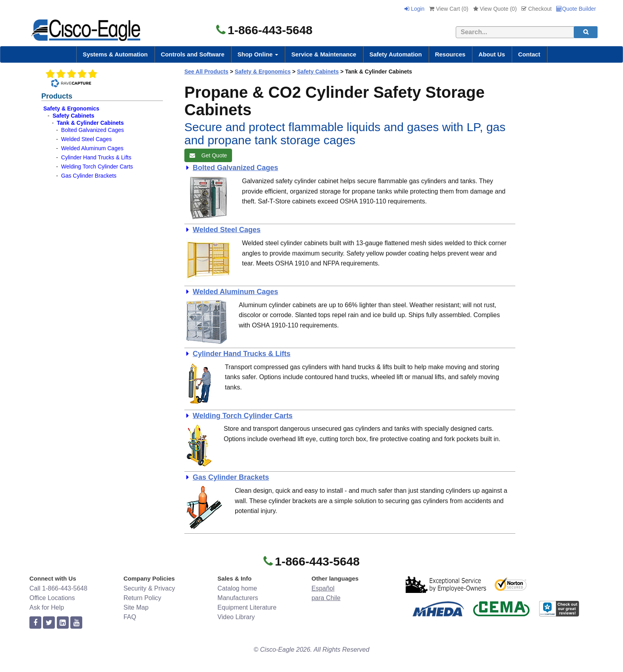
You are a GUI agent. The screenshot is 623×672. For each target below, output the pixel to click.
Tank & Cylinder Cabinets (90, 123)
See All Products (206, 72)
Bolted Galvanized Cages (93, 130)
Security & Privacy (149, 588)
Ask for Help (47, 607)
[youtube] (76, 623)
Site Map (136, 607)
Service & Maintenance (324, 54)
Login (414, 9)
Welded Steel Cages (86, 139)
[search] (586, 32)
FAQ (130, 617)
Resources (450, 54)
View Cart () (449, 9)
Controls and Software (193, 54)
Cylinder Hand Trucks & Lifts (96, 157)
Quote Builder (576, 9)
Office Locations (52, 598)
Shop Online (258, 54)
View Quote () (495, 9)
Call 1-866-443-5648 (58, 588)
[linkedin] (63, 623)
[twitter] (49, 623)
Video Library (236, 617)
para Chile (326, 598)
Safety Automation (396, 54)
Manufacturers (238, 598)
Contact (529, 54)
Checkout (536, 9)
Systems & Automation (115, 54)
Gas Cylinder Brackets (89, 176)
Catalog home (237, 588)
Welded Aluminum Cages (92, 148)
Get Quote (208, 155)
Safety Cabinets (73, 116)
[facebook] (35, 623)
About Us (492, 54)
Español (323, 588)
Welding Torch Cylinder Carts (97, 167)
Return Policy (142, 598)
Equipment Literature (247, 607)
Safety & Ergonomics (71, 108)
